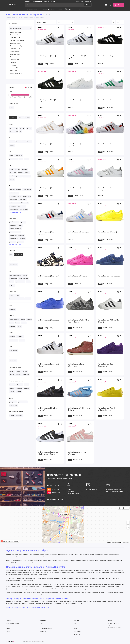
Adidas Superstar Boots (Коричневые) (76, 365)
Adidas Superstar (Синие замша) (109, 276)
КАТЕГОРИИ (11, 9)
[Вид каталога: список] (118, 22)
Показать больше (15, 212)
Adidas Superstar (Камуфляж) (49, 276)
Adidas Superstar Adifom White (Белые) (109, 321)
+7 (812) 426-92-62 (84, 1)
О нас (42, 623)
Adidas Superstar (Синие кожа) (49, 320)
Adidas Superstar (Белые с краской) (77, 145)
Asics (75, 629)
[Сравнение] (106, 5)
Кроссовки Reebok (20, 43)
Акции (68, 9)
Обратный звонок (113, 625)
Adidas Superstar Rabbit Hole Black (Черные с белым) (48, 453)
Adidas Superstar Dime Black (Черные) (48, 409)
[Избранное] (111, 5)
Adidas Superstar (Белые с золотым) (47, 145)
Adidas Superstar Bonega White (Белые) (49, 365)
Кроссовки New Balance (20, 40)
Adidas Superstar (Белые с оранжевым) (47, 189)
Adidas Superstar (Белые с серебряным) (107, 189)
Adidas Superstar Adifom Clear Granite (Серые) (79, 321)
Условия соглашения (46, 629)
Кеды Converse (20, 51)
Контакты (46, 1)
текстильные (45, 608)
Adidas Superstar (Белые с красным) (107, 145)
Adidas (76, 626)
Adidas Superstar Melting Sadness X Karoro (80, 409)
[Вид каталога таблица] (122, 22)
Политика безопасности (47, 626)
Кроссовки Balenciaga (20, 46)
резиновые (37, 608)
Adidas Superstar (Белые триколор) (47, 233)
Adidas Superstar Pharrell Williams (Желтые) (107, 409)
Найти (88, 5)
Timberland (20, 62)
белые (14, 608)
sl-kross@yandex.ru (91, 489)
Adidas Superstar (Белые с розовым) (77, 189)
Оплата (8, 629)
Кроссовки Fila (20, 60)
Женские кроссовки (48, 9)
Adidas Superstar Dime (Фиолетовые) (106, 365)
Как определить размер (13, 623)
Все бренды (77, 634)
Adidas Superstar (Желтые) (107, 232)
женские (9, 608)
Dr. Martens (20, 65)
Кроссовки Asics (20, 49)
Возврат (8, 631)
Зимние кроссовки (20, 32)
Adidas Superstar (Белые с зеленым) (107, 101)
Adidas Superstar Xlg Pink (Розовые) (77, 453)
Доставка (28, 1)
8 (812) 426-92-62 (59, 499)
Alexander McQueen (15, 68)
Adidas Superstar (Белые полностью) (77, 101)
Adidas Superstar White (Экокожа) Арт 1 (80, 57)
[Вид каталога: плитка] (114, 22)
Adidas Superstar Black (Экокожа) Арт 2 (50, 101)
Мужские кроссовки (33, 9)
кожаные (30, 608)
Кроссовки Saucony (20, 54)
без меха (24, 608)
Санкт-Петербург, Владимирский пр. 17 (61, 478)
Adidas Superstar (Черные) (107, 56)
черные (18, 608)
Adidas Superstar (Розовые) (78, 276)
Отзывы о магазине (37, 1)
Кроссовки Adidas (20, 38)
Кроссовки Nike (20, 35)
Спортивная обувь (20, 28)
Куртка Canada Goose (16, 73)
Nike (75, 623)
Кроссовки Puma (20, 57)
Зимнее (60, 9)
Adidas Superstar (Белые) (47, 56)
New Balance (77, 631)
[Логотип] (10, 642)
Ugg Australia (20, 71)
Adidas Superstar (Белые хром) (79, 232)
